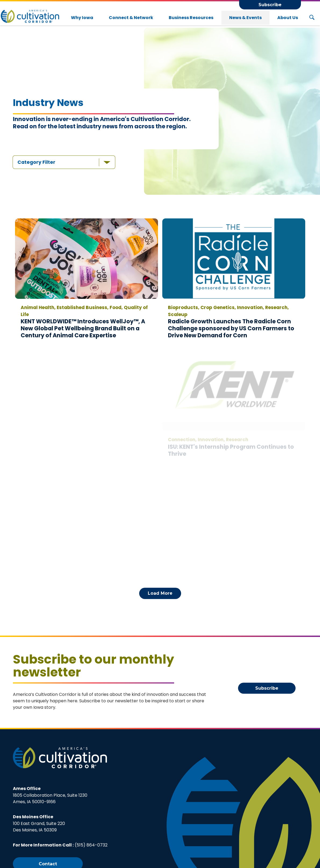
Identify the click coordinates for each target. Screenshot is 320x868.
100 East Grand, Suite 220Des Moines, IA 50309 (39, 823)
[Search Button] (312, 18)
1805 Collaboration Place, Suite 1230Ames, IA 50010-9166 (50, 795)
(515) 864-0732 (91, 845)
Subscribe (270, 5)
